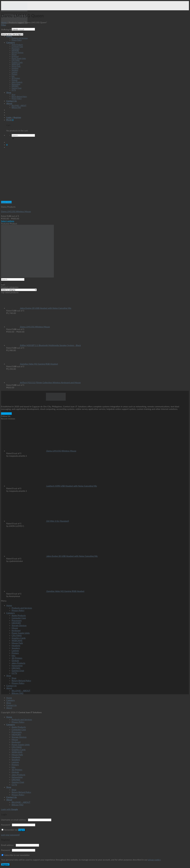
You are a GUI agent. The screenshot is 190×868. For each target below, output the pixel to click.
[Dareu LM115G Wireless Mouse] (21, 200)
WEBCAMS (16, 64)
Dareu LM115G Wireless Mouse (16, 211)
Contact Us (12, 101)
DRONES (15, 86)
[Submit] (13, 32)
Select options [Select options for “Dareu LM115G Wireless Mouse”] (8, 221)
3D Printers (16, 78)
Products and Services (20, 38)
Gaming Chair (17, 88)
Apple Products (17, 45)
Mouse (14, 55)
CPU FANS (16, 60)
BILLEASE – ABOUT (19, 106)
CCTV (14, 90)
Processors (16, 49)
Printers (14, 74)
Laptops (15, 72)
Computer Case (17, 47)
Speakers (15, 70)
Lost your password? (10, 835)
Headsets (15, 68)
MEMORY (15, 51)
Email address (8, 845)
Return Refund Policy (19, 97)
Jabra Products (17, 82)
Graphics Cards (17, 62)
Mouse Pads (16, 66)
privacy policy (154, 860)
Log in (22, 830)
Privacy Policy (17, 40)
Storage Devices (17, 53)
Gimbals (15, 80)
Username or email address (14, 820)
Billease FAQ (16, 108)
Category (11, 42)
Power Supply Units (19, 58)
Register (5, 865)
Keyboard (15, 57)
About (9, 103)
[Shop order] (12, 34)
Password (6, 825)
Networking (16, 84)
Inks (13, 76)
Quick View (6, 202)
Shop (9, 92)
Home (9, 36)
